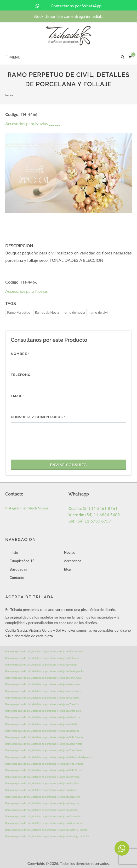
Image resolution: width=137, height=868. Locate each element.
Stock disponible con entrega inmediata (68, 16)
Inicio (9, 95)
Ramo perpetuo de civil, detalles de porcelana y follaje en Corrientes (43, 691)
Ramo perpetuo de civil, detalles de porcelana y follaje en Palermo (42, 658)
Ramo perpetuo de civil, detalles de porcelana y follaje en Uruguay (42, 803)
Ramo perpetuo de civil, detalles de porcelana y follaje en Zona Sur (42, 704)
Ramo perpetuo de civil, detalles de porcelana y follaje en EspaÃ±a (42, 783)
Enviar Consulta (68, 465)
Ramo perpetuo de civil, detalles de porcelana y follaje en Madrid (41, 790)
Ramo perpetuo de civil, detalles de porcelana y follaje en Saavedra (42, 777)
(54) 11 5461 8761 (93, 508)
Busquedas (18, 569)
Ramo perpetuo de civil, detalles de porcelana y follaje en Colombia (43, 816)
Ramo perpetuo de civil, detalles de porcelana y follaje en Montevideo (44, 823)
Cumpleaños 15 (22, 561)
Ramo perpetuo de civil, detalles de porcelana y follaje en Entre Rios (43, 711)
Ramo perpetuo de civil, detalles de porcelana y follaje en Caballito (42, 724)
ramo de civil (99, 312)
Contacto (17, 577)
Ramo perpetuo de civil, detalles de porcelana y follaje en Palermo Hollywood (48, 757)
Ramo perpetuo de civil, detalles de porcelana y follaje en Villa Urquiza (44, 764)
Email (18, 396)
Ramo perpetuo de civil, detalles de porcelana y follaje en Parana (41, 664)
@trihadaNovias (27, 508)
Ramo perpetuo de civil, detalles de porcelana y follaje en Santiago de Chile (47, 836)
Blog (67, 569)
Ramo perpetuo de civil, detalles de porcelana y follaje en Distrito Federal (46, 830)
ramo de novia (74, 312)
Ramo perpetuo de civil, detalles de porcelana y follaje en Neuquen (42, 684)
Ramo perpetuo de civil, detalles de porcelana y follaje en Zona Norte (44, 744)
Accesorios (72, 561)
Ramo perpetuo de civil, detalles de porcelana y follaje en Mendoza (42, 717)
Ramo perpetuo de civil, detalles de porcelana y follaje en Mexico (41, 810)
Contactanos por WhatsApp (69, 6)
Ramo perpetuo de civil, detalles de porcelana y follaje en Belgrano (42, 731)
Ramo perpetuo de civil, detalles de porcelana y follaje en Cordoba (42, 697)
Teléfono (21, 375)
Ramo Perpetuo (19, 312)
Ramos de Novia (47, 312)
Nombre (20, 354)
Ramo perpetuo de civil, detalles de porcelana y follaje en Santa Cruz (43, 678)
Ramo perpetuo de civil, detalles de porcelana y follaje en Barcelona (43, 797)
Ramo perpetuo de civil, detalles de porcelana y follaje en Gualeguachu (45, 671)
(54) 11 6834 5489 (94, 515)
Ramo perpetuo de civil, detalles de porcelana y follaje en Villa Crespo (44, 737)
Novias (69, 552)
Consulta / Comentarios (38, 417)
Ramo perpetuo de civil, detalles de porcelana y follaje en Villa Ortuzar (44, 770)
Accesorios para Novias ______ (33, 123)
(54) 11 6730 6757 (90, 521)
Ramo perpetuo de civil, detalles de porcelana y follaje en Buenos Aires (45, 651)
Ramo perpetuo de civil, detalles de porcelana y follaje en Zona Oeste (44, 750)
